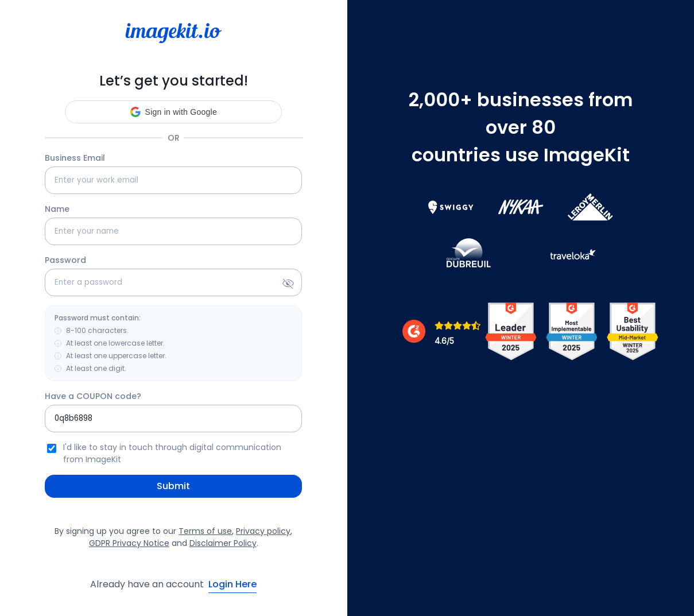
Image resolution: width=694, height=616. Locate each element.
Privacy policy (263, 531)
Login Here (232, 584)
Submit (173, 486)
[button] (173, 112)
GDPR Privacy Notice (129, 543)
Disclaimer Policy (223, 543)
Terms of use (205, 531)
